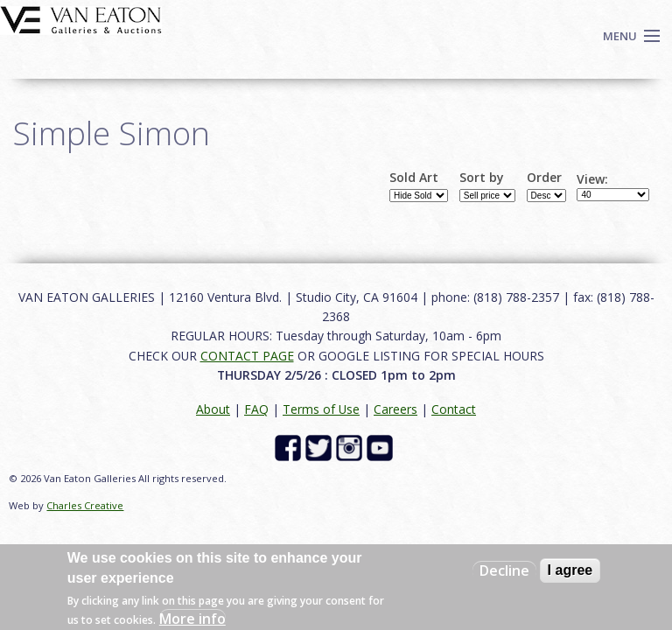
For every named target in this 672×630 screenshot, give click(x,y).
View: (592, 179)
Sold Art (414, 178)
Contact (454, 409)
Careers (395, 409)
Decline (504, 570)
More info (192, 619)
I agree (570, 570)
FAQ (256, 409)
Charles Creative (85, 505)
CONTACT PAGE (247, 356)
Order (544, 178)
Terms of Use (321, 409)
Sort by (482, 178)
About (213, 409)
